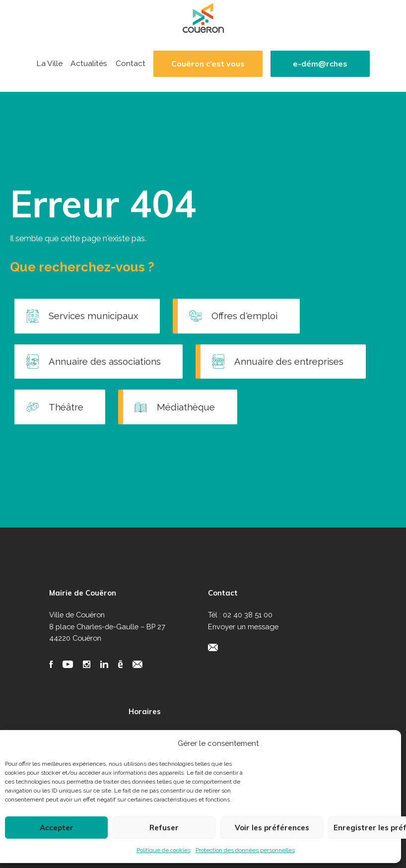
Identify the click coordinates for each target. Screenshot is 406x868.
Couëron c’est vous (208, 64)
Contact (131, 64)
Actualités (89, 64)
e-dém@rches (320, 64)
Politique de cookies (164, 850)
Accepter (57, 828)
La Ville (49, 64)
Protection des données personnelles (245, 850)
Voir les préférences (272, 828)
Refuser (164, 828)
